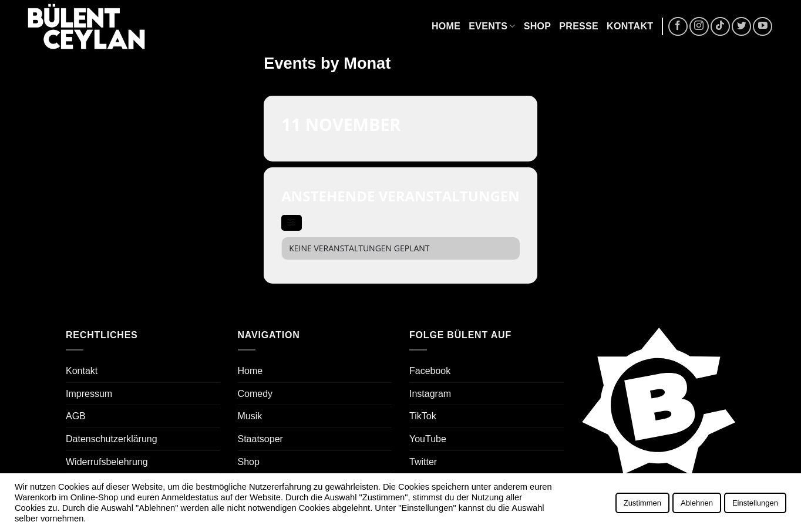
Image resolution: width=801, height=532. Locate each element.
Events (492, 26)
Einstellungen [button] (755, 503)
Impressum (89, 394)
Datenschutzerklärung (112, 439)
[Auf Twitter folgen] (741, 27)
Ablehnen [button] (697, 503)
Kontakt (630, 26)
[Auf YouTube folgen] (763, 27)
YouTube (428, 439)
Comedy (255, 394)
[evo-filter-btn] (291, 223)
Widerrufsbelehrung (107, 462)
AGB (76, 416)
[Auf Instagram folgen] (699, 27)
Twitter (423, 462)
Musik (250, 416)
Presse (579, 26)
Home (446, 26)
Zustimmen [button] (642, 503)
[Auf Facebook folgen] (678, 27)
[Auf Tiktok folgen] (720, 27)
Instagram (430, 394)
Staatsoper (260, 439)
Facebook (430, 371)
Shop (538, 26)
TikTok (423, 416)
